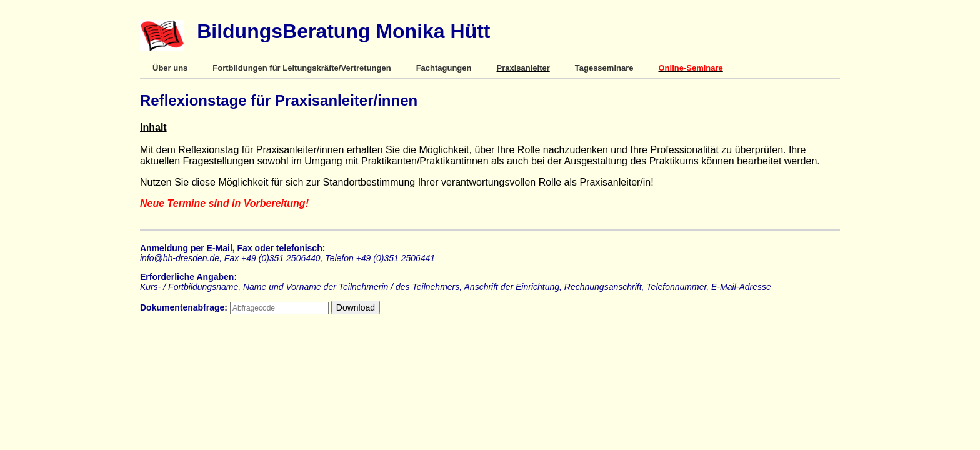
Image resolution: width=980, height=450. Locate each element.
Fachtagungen (444, 68)
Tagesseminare (604, 68)
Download (356, 307)
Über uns (170, 68)
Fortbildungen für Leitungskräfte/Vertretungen (302, 68)
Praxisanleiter (523, 68)
